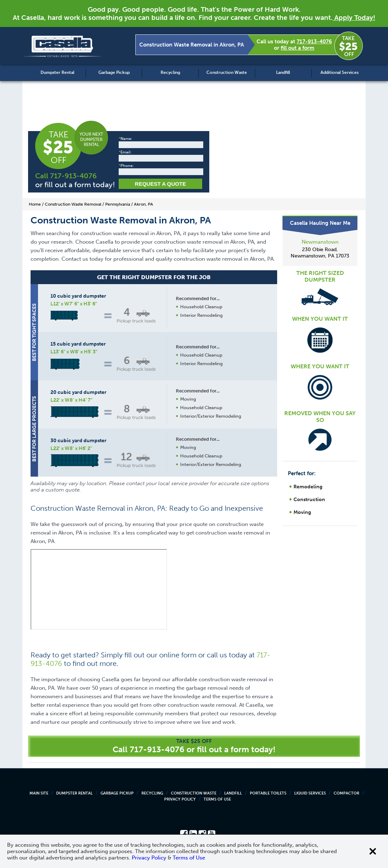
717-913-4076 (314, 42)
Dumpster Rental (57, 72)
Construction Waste (227, 72)
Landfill (283, 72)
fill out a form (298, 48)
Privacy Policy (180, 799)
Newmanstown (320, 242)
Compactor (346, 793)
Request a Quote (161, 184)
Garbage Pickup (114, 72)
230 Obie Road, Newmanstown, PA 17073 (320, 253)
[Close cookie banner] (373, 851)
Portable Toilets (268, 793)
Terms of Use (217, 799)
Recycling (170, 72)
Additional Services (339, 72)
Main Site (39, 793)
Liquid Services (310, 793)
